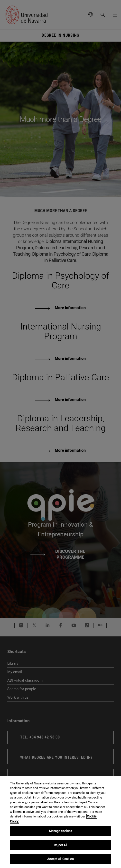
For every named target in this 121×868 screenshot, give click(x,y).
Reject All (60, 845)
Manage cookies (61, 831)
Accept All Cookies (60, 859)
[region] (60, 822)
